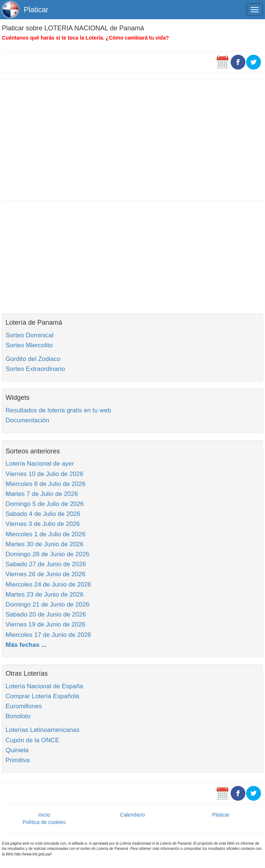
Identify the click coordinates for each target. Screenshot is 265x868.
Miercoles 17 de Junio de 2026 (48, 635)
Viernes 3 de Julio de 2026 (43, 524)
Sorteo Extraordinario (35, 369)
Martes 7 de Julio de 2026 (42, 494)
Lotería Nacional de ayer (40, 464)
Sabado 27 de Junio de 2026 (46, 564)
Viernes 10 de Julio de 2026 (44, 474)
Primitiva (18, 760)
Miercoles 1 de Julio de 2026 (45, 534)
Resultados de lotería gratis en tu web (58, 410)
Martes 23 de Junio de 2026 (45, 595)
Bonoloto (18, 716)
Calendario (133, 815)
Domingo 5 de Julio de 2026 (45, 504)
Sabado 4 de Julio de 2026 (43, 514)
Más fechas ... (26, 645)
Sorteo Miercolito (29, 345)
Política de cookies (44, 822)
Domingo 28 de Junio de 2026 (47, 554)
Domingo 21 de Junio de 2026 (47, 604)
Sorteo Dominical (29, 335)
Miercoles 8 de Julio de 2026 (45, 484)
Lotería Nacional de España (44, 686)
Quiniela (17, 750)
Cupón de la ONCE (33, 740)
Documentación (27, 420)
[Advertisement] (132, 139)
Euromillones (24, 706)
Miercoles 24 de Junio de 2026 (48, 585)
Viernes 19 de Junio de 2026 (45, 624)
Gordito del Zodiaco (33, 359)
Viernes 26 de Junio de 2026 (45, 574)
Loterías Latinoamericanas (43, 730)
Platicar (36, 10)
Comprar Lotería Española (42, 696)
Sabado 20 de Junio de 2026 (46, 614)
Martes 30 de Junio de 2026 (45, 544)
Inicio (44, 815)
